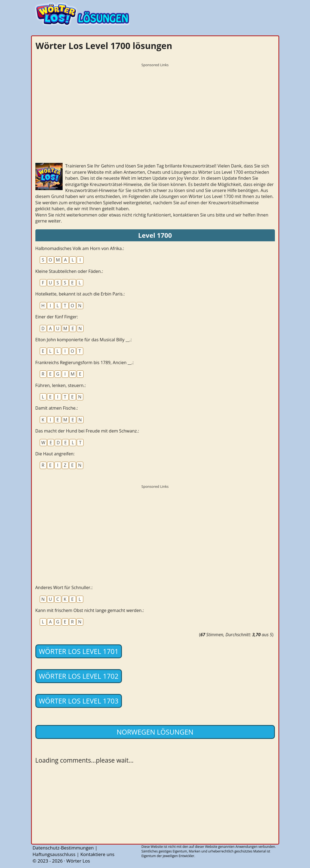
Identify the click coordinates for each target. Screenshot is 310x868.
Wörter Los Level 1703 (79, 701)
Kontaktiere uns (97, 854)
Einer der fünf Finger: (57, 317)
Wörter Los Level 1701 (79, 651)
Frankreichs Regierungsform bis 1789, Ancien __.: (85, 363)
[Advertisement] (155, 108)
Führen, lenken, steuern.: (61, 385)
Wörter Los (78, 861)
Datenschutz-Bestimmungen (63, 848)
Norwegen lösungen (155, 732)
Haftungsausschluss (54, 854)
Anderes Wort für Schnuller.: (64, 587)
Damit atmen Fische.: (57, 408)
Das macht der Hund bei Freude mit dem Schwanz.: (87, 431)
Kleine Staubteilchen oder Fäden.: (69, 271)
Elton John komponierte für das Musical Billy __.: (84, 340)
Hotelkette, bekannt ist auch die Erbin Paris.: (80, 294)
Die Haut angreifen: (55, 454)
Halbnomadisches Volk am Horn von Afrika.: (80, 248)
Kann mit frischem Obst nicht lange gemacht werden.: (90, 610)
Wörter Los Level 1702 (79, 676)
